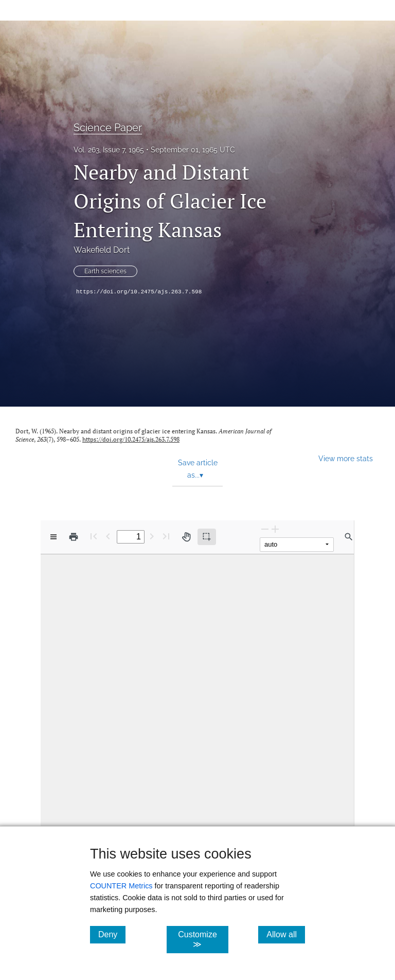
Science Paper (108, 128)
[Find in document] (349, 537)
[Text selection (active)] (207, 537)
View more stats (346, 458)
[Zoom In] (275, 529)
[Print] (74, 537)
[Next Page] (152, 536)
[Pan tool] (186, 537)
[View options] (53, 537)
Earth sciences (105, 271)
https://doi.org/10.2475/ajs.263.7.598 (139, 292)
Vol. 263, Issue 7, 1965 (109, 150)
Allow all (286, 934)
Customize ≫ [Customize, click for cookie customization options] (203, 939)
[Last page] (166, 536)
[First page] (94, 536)
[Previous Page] (108, 536)
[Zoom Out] (265, 529)
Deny (112, 934)
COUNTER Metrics (121, 886)
